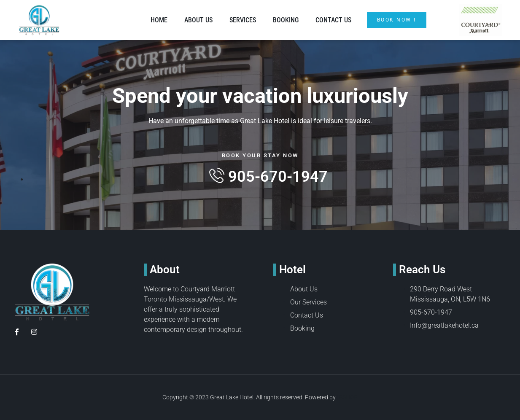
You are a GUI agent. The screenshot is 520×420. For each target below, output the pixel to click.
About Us (198, 20)
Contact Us (333, 20)
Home (159, 20)
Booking (286, 20)
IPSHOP (347, 397)
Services (243, 20)
